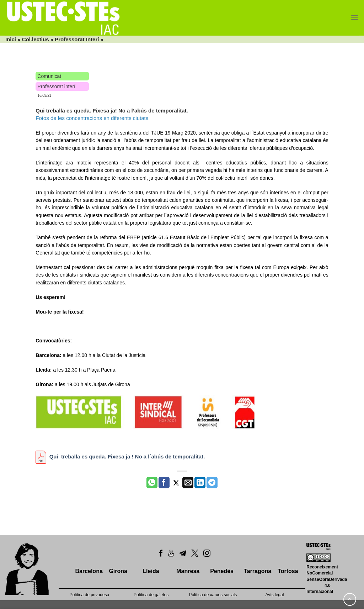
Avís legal (275, 595)
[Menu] (355, 18)
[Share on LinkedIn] (200, 483)
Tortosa (288, 571)
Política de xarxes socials (213, 595)
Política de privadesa (89, 595)
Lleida (151, 571)
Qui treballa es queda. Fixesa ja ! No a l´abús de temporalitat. (127, 456)
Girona (118, 571)
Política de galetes (151, 595)
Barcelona (89, 571)
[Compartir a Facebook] (164, 483)
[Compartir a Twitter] (176, 483)
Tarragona (258, 571)
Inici (11, 39)
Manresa (188, 571)
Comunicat (49, 76)
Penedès (222, 571)
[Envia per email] (188, 483)
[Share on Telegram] (212, 483)
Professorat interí (56, 86)
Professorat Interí (77, 39)
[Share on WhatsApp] (152, 483)
